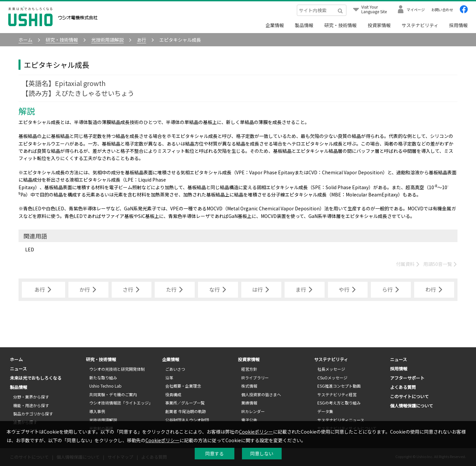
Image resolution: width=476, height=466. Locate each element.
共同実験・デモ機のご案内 (113, 394)
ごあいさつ (175, 369)
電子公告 (249, 420)
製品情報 (304, 25)
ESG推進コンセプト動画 (339, 386)
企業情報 (275, 25)
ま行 (304, 290)
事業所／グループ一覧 (185, 403)
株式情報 (249, 386)
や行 (348, 290)
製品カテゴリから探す (33, 414)
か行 (88, 290)
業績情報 (249, 403)
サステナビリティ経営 (337, 394)
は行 (261, 290)
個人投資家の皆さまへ (261, 394)
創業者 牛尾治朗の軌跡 (186, 411)
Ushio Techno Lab (105, 386)
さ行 (132, 290)
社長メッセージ (331, 369)
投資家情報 (379, 25)
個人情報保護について (412, 406)
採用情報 (458, 25)
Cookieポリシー (256, 432)
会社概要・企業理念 (183, 386)
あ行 (43, 290)
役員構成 (173, 394)
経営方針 (249, 369)
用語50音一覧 (440, 264)
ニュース (18, 369)
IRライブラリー (255, 378)
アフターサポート (407, 378)
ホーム (16, 359)
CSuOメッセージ (332, 378)
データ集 (325, 411)
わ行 (434, 290)
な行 (218, 290)
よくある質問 (403, 387)
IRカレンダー (253, 411)
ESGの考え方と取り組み (339, 403)
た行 (175, 290)
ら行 (391, 290)
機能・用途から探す (31, 405)
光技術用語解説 (103, 420)
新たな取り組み (103, 378)
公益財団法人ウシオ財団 (187, 420)
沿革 (169, 378)
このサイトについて (409, 396)
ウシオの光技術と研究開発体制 (117, 369)
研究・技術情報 (340, 25)
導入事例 (97, 411)
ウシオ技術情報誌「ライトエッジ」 (121, 403)
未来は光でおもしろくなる (36, 378)
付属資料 (408, 264)
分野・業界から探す (31, 397)
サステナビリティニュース (341, 420)
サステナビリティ (420, 25)
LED (30, 249)
